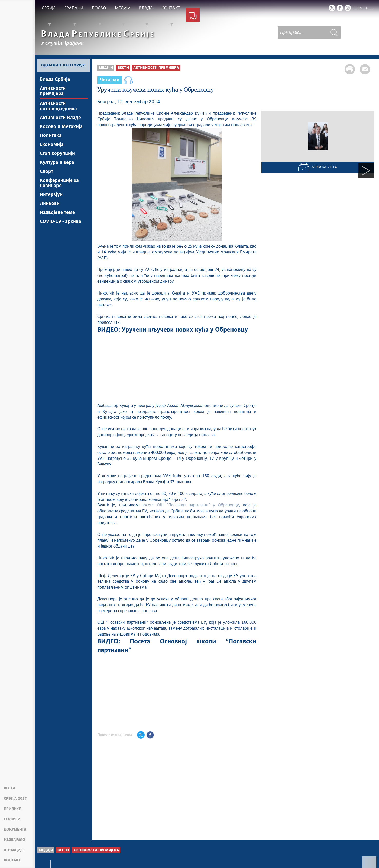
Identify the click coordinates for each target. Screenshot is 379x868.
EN (360, 8)
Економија (52, 145)
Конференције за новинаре (59, 183)
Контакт (12, 860)
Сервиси (12, 819)
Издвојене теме (57, 213)
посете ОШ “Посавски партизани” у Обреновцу (190, 505)
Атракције (14, 850)
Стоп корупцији (57, 154)
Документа (15, 830)
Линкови (50, 204)
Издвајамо (14, 840)
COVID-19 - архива (60, 222)
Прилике (12, 809)
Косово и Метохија (61, 127)
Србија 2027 (15, 799)
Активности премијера (53, 91)
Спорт (46, 172)
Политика (51, 136)
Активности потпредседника (58, 106)
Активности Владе (60, 118)
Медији (106, 68)
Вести (9, 788)
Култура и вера (57, 163)
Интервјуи (51, 195)
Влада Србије (55, 80)
